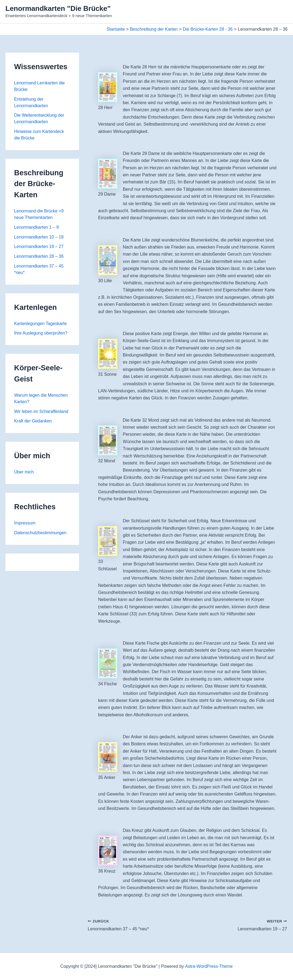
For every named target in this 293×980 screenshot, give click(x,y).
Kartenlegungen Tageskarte (41, 324)
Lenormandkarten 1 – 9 (37, 228)
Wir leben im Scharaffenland (41, 412)
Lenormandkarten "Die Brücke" (58, 8)
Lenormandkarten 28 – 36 (39, 257)
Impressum (25, 524)
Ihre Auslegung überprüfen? (41, 334)
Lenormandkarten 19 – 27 (39, 247)
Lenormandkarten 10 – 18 (39, 238)
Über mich (24, 473)
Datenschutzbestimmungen (40, 534)
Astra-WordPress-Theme (209, 966)
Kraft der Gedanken (33, 422)
